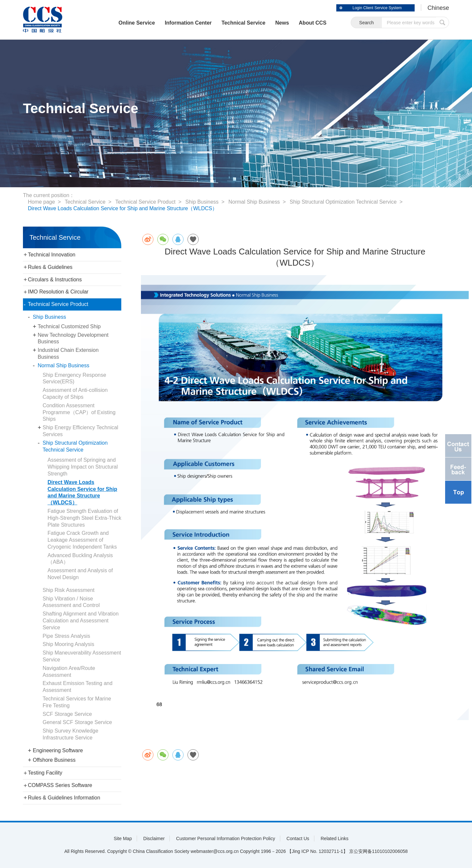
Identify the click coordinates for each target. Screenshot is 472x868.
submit (442, 22)
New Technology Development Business (73, 338)
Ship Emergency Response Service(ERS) (74, 378)
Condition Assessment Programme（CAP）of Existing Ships (79, 412)
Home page (41, 202)
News (282, 23)
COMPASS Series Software (60, 785)
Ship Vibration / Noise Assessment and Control (71, 602)
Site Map (123, 838)
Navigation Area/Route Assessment (69, 672)
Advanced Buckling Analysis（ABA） (80, 559)
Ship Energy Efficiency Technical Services (80, 431)
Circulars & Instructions (55, 280)
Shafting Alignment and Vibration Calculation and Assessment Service (81, 621)
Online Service (136, 23)
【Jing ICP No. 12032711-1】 (317, 851)
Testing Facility (45, 773)
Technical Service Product (146, 202)
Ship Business (202, 202)
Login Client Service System (377, 8)
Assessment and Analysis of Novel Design (80, 574)
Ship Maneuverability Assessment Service (82, 656)
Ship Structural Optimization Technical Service (344, 202)
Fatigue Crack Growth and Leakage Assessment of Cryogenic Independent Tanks (82, 540)
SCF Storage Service (67, 714)
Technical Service (243, 23)
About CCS (312, 23)
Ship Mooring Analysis (68, 644)
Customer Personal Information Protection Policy (226, 838)
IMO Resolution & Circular (58, 292)
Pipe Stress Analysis (66, 636)
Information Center (188, 23)
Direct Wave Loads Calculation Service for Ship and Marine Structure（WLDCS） (123, 208)
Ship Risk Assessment (69, 590)
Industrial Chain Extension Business (68, 353)
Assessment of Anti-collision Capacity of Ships (75, 394)
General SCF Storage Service (77, 722)
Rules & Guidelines (50, 267)
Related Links (334, 838)
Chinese (438, 8)
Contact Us (298, 838)
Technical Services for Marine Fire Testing (77, 702)
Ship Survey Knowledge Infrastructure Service (70, 734)
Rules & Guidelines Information (64, 798)
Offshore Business (54, 760)
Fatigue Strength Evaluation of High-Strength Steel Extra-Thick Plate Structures (84, 518)
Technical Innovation (52, 255)
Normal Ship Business (255, 202)
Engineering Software (58, 750)
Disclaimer (154, 838)
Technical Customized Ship (69, 326)
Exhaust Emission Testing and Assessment (78, 687)
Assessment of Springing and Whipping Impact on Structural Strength (83, 467)
